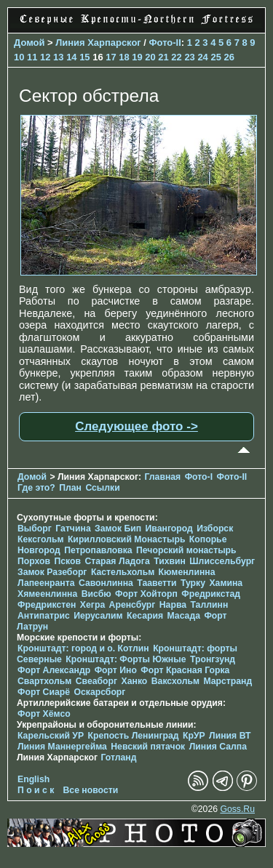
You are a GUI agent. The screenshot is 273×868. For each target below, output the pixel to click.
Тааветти (157, 583)
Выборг (35, 529)
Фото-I (199, 477)
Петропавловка (98, 550)
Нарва (173, 605)
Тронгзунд (213, 659)
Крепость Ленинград (134, 736)
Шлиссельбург (222, 561)
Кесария (145, 616)
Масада (183, 616)
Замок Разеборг (52, 572)
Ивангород (169, 529)
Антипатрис (44, 616)
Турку (193, 583)
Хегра (92, 605)
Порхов (34, 561)
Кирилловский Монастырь (127, 539)
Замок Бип (118, 529)
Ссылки (102, 488)
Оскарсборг (99, 692)
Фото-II (165, 43)
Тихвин (170, 561)
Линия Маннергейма (62, 747)
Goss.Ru (237, 809)
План (70, 488)
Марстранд (227, 681)
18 (124, 57)
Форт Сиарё (44, 692)
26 (229, 57)
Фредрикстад (211, 594)
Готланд (118, 758)
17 (111, 57)
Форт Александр (54, 670)
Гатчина (73, 529)
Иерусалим (98, 616)
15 (84, 57)
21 (163, 57)
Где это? (36, 488)
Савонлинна (106, 583)
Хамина (226, 583)
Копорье (208, 539)
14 (71, 57)
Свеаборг (96, 681)
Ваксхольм (175, 681)
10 (19, 57)
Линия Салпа (218, 747)
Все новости (91, 790)
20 (150, 57)
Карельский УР (51, 736)
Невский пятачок (148, 747)
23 (189, 57)
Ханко (135, 681)
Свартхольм (44, 681)
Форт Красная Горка (185, 670)
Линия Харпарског (98, 43)
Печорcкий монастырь (186, 550)
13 (58, 57)
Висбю (96, 594)
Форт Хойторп (146, 594)
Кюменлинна (187, 572)
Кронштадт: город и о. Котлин (83, 648)
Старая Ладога (117, 561)
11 (32, 57)
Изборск (215, 529)
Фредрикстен (47, 605)
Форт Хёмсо (44, 714)
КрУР (194, 736)
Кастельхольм (123, 572)
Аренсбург (132, 605)
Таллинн (209, 605)
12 (45, 57)
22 (176, 57)
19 (137, 57)
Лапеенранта (46, 583)
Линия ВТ (230, 736)
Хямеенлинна (47, 594)
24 (202, 57)
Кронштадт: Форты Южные (126, 659)
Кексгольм (40, 539)
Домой (29, 43)
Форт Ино (116, 670)
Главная (162, 477)
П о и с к (36, 790)
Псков (67, 561)
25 (215, 57)
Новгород (39, 550)
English (33, 779)
